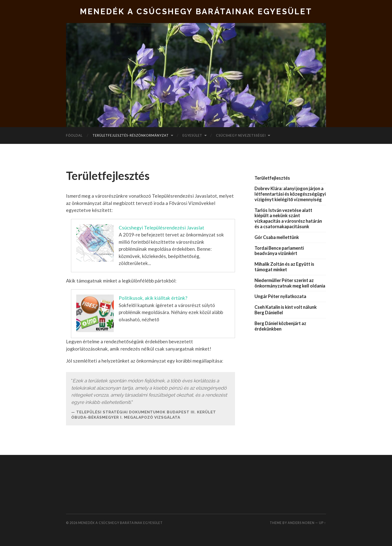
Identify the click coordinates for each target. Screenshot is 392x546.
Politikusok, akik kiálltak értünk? (153, 298)
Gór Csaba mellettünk (277, 237)
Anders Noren (301, 523)
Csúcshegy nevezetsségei (241, 135)
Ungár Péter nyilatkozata (280, 296)
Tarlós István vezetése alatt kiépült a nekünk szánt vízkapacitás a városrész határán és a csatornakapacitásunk (288, 218)
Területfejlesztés (272, 178)
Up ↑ (322, 523)
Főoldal (74, 135)
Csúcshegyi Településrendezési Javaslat (161, 228)
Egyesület (192, 135)
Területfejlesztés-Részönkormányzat (131, 135)
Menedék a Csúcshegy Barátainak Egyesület (196, 11)
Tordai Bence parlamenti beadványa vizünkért (279, 251)
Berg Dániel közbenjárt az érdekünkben (280, 326)
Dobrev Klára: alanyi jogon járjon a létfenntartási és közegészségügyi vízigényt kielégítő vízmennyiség (290, 194)
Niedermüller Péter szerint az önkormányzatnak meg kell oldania (290, 283)
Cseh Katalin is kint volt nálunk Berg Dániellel (286, 310)
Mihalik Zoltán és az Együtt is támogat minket (284, 267)
